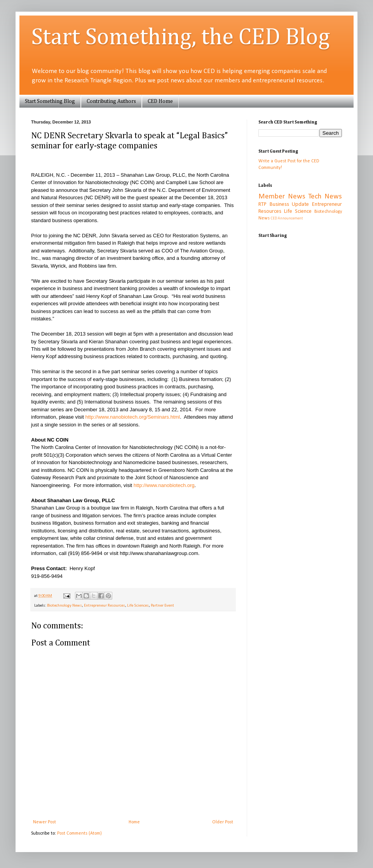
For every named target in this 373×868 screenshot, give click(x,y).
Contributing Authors (111, 101)
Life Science (298, 211)
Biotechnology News (64, 606)
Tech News (325, 197)
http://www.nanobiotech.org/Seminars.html (132, 417)
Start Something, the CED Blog (180, 38)
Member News (282, 197)
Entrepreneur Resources (105, 606)
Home (134, 822)
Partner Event (162, 606)
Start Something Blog (50, 101)
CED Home (160, 101)
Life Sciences (138, 606)
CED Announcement (287, 218)
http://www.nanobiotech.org (164, 485)
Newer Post (44, 822)
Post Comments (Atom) (79, 833)
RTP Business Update (284, 204)
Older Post (223, 822)
